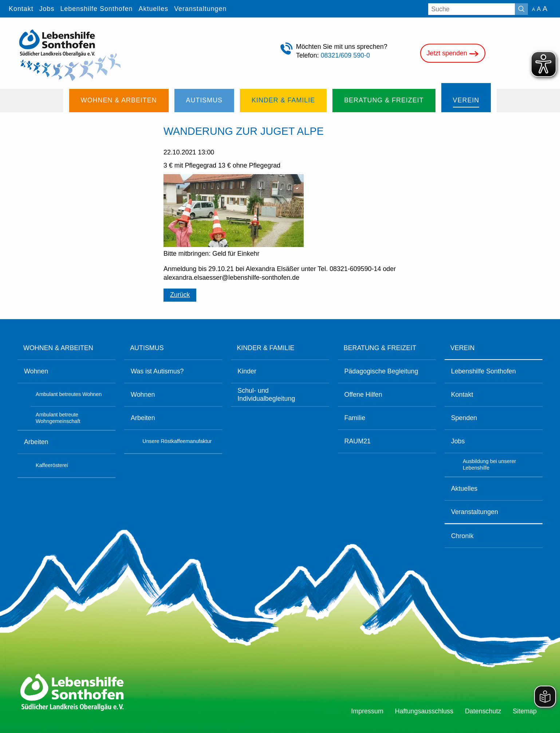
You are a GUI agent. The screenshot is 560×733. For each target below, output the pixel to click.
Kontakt (462, 395)
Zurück (180, 295)
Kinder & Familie (265, 348)
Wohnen (36, 371)
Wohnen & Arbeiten (58, 348)
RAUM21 (357, 441)
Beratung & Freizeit (380, 348)
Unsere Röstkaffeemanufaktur (177, 441)
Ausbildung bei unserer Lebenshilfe (489, 465)
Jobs (458, 441)
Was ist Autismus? (157, 371)
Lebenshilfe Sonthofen (484, 371)
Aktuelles (464, 489)
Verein (463, 348)
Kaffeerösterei (52, 465)
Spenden (464, 418)
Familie (355, 418)
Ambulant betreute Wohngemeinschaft (58, 418)
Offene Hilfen (363, 395)
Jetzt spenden (453, 54)
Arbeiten (36, 442)
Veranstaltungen (475, 512)
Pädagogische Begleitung (381, 371)
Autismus (147, 348)
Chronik (462, 536)
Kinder (247, 371)
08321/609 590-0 (345, 55)
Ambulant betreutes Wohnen (69, 394)
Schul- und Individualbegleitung (266, 395)
